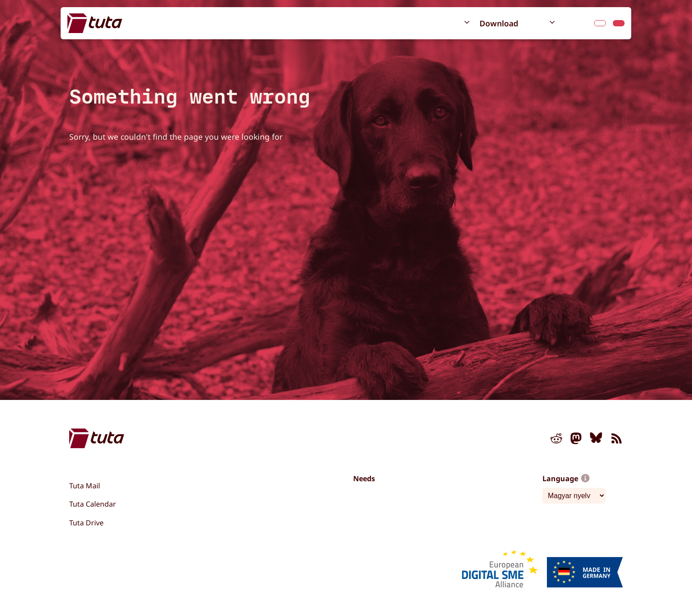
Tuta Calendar (93, 504)
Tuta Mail (85, 486)
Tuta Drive (86, 523)
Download (499, 23)
